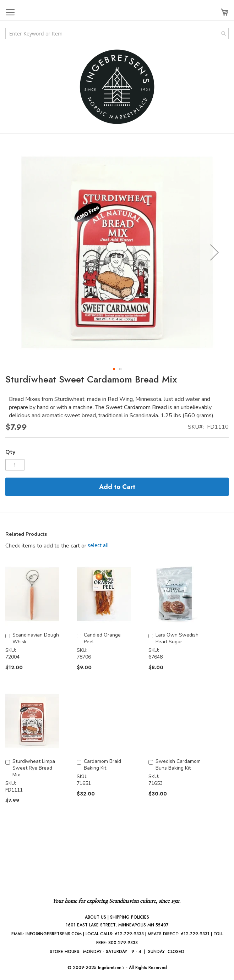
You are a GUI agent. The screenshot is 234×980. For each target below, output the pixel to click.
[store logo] (117, 87)
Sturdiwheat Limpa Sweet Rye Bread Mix (34, 768)
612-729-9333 (129, 934)
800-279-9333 (123, 943)
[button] (214, 252)
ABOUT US (96, 917)
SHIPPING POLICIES (130, 917)
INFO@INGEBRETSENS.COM (54, 934)
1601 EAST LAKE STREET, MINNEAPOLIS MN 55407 (117, 925)
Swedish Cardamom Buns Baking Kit (178, 765)
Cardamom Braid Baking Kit (102, 765)
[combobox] (117, 33)
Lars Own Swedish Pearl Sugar (177, 638)
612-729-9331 (195, 934)
